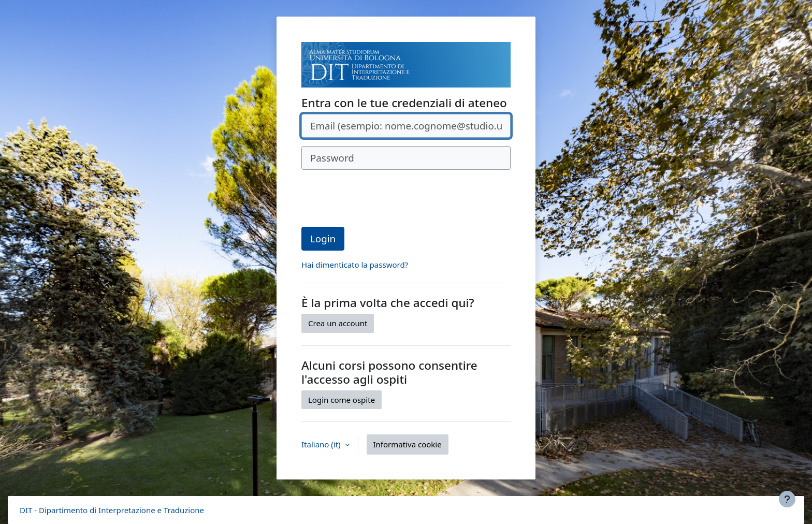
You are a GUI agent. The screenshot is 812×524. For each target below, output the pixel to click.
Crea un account (338, 323)
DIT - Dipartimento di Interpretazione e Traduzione (112, 510)
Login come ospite (342, 400)
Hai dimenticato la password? (355, 265)
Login (323, 238)
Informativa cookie (408, 444)
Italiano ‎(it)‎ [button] (322, 444)
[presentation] (380, 198)
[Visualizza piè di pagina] (787, 499)
